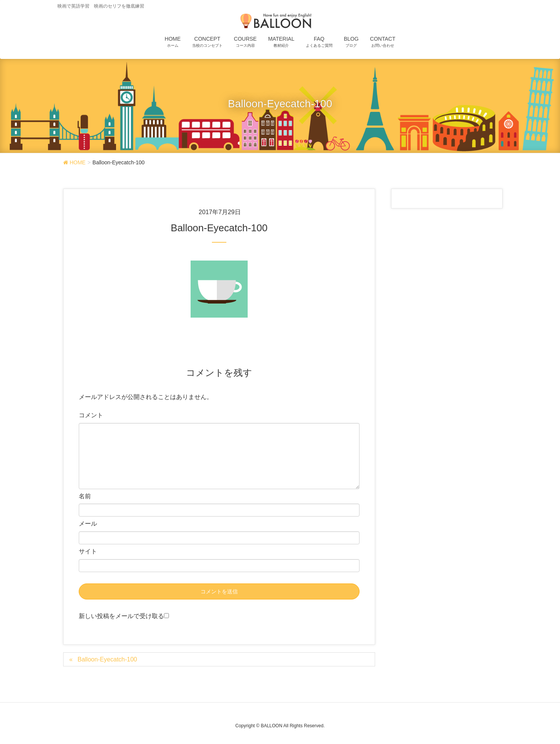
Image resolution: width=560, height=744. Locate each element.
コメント (91, 415)
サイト (88, 551)
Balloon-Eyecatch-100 (107, 659)
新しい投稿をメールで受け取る (121, 616)
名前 (85, 496)
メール (88, 524)
